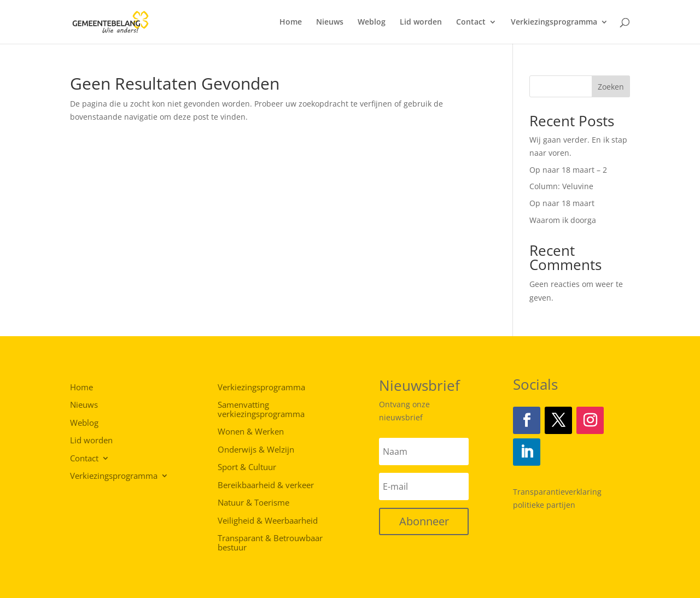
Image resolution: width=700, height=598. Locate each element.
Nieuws (330, 22)
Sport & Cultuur (247, 467)
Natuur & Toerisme (253, 503)
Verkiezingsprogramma (554, 22)
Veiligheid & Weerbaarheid (268, 521)
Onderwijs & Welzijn (256, 450)
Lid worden (421, 22)
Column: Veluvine (561, 186)
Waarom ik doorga (563, 220)
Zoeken (611, 87)
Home (291, 22)
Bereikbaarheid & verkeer (266, 485)
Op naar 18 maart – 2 (568, 170)
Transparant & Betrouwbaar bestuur (270, 543)
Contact (471, 22)
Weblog (372, 22)
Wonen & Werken (251, 432)
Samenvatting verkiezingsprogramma (261, 410)
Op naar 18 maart (562, 203)
